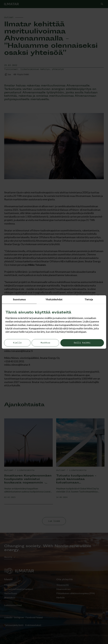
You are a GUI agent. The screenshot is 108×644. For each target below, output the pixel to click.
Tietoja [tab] (89, 299)
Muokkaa (45, 343)
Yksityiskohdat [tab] (54, 299)
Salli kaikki (82, 343)
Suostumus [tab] (19, 299)
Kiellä (17, 343)
